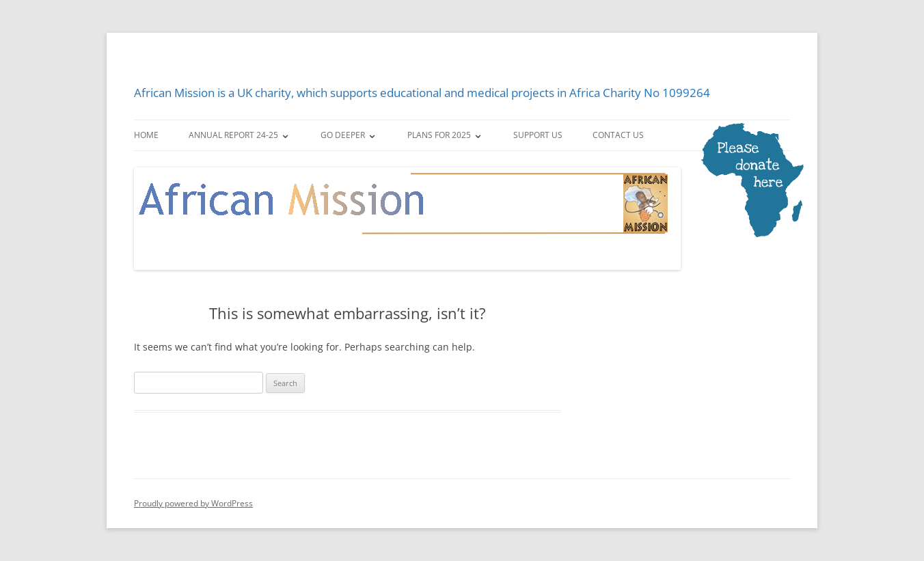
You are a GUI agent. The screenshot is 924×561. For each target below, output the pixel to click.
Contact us (618, 135)
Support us (538, 135)
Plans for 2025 (439, 135)
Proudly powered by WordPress (193, 503)
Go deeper (343, 135)
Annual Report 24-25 (233, 135)
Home (146, 135)
